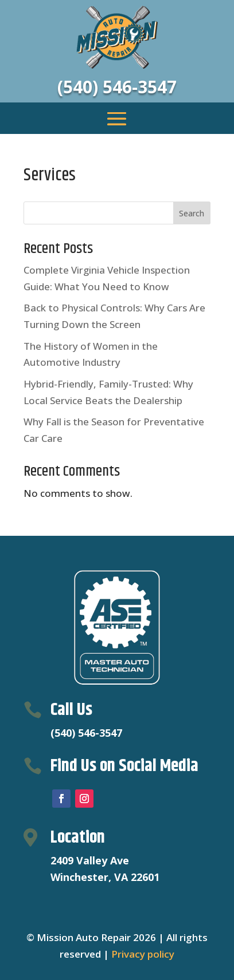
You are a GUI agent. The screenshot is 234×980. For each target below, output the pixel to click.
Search (192, 213)
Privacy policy (143, 954)
